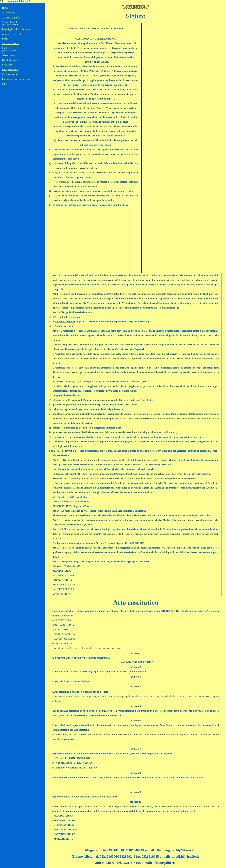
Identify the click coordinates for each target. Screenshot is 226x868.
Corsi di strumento (11, 43)
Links (5, 84)
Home (5, 8)
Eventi (5, 39)
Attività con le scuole (12, 34)
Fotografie (7, 65)
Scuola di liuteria (10, 22)
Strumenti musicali (11, 17)
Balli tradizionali (10, 60)
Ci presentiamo (9, 13)
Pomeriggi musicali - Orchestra (17, 29)
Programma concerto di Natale (16, 79)
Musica (6, 48)
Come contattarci (10, 74)
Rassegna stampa (10, 69)
